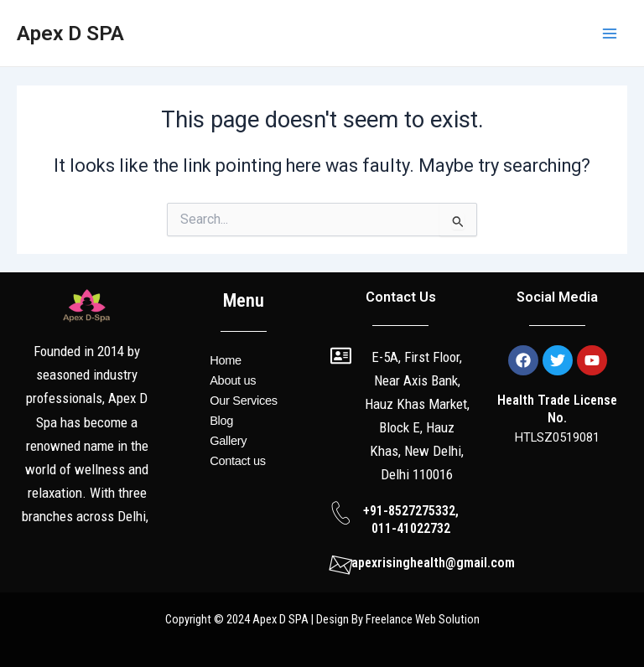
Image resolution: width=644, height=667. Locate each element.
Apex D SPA (70, 33)
